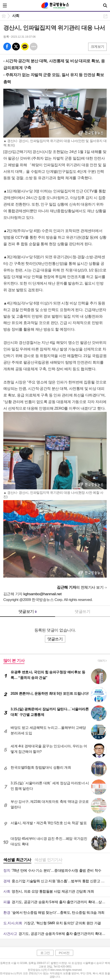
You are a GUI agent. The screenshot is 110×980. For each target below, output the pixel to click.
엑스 (16, 47)
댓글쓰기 (82, 612)
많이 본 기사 (14, 661)
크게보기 (97, 47)
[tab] (17, 860)
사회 (16, 16)
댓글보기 (28, 612)
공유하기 (105, 16)
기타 (34, 47)
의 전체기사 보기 (80, 587)
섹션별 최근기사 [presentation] (17, 860)
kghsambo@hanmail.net (42, 594)
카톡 (25, 47)
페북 (7, 47)
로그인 (45, 953)
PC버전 (64, 953)
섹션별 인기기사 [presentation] (48, 860)
